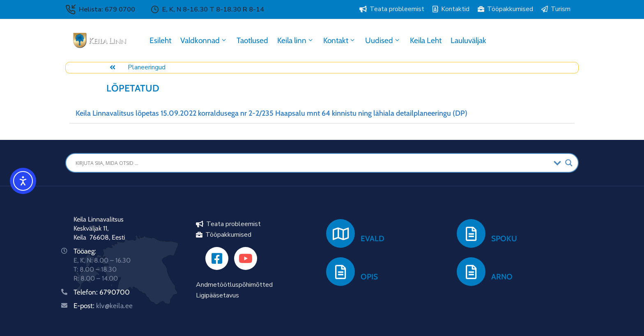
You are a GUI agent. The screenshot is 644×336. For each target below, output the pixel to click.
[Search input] (313, 163)
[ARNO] (471, 272)
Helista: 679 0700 (107, 9)
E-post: (103, 306)
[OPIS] (340, 272)
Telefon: (86, 292)
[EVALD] (340, 233)
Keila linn (296, 40)
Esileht (160, 40)
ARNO (502, 277)
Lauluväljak (468, 40)
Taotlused (252, 40)
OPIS (369, 277)
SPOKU (504, 239)
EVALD (373, 239)
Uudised (383, 40)
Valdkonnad (204, 40)
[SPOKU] (471, 233)
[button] (322, 113)
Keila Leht (426, 40)
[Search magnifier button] (569, 163)
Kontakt (340, 40)
